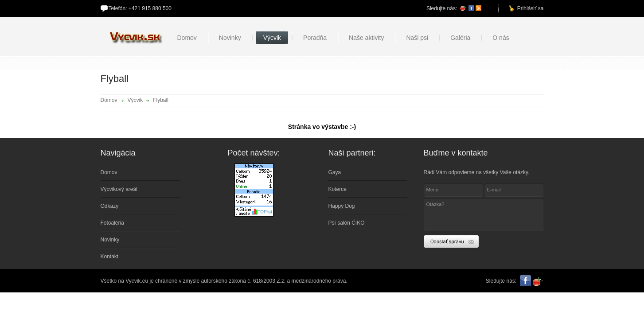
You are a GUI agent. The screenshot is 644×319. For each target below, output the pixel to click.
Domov (109, 100)
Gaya (335, 172)
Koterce (338, 189)
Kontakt (110, 257)
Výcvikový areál (119, 189)
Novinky (110, 240)
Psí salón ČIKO (347, 223)
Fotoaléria (112, 223)
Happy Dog (342, 206)
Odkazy (110, 206)
